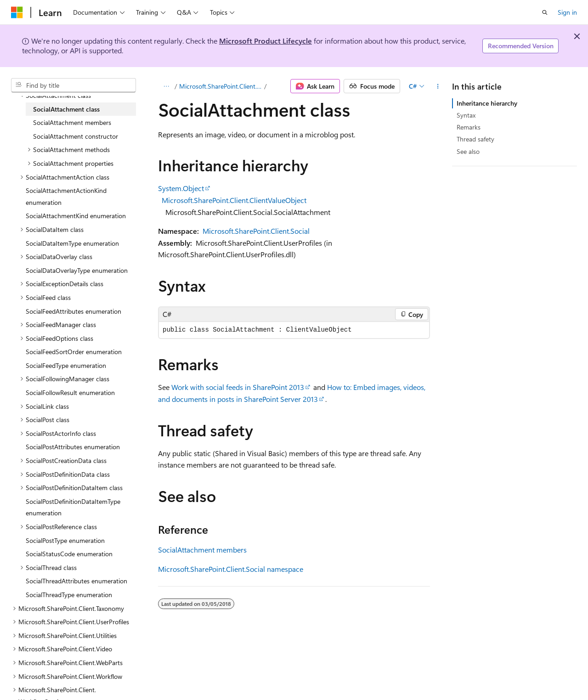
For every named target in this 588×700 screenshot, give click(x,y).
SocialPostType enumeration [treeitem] (65, 540)
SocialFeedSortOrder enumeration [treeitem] (74, 352)
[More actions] (438, 86)
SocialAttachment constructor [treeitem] (76, 136)
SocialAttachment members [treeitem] (72, 122)
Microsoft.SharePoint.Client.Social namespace (231, 569)
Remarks (469, 127)
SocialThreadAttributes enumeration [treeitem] (76, 581)
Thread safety (475, 139)
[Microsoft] (17, 12)
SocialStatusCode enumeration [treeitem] (69, 554)
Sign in (567, 12)
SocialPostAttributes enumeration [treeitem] (73, 447)
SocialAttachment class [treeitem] (66, 109)
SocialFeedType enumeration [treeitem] (66, 365)
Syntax (466, 115)
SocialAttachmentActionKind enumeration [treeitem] (66, 196)
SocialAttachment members (202, 550)
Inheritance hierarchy (487, 103)
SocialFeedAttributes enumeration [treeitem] (73, 311)
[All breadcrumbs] (166, 86)
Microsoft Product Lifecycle (266, 41)
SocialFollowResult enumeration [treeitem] (70, 392)
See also (468, 151)
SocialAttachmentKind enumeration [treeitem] (76, 216)
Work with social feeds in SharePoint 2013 (238, 387)
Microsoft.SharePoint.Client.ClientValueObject (234, 200)
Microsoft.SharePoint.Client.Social (221, 86)
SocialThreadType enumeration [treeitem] (69, 595)
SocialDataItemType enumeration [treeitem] (72, 243)
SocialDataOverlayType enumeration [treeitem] (77, 270)
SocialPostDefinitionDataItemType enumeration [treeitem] (73, 507)
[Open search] (545, 12)
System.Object (181, 188)
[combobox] (73, 85)
